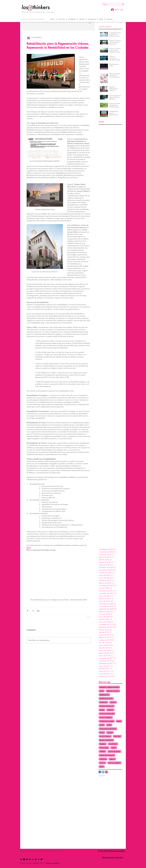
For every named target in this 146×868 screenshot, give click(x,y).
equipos (110, 733)
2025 (109, 725)
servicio (102, 763)
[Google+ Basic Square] (106, 772)
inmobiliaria (113, 744)
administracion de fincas (108, 729)
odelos (114, 748)
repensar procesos (113, 691)
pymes (102, 710)
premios (113, 702)
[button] (90, 23)
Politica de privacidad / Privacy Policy (113, 857)
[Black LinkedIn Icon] (21, 859)
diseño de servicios (106, 698)
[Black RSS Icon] (33, 859)
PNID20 (102, 751)
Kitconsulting (104, 748)
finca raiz (117, 736)
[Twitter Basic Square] (103, 772)
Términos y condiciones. (53, 863)
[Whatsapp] (24, 859)
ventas (119, 721)
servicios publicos (114, 763)
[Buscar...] (110, 4)
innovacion (103, 702)
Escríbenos (23, 851)
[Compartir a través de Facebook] (28, 611)
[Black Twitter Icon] (36, 859)
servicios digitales (106, 717)
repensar (110, 710)
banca (102, 733)
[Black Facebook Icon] (39, 859)
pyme (102, 691)
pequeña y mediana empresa (109, 687)
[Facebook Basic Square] (100, 772)
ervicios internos (105, 736)
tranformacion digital (107, 721)
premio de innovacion (107, 755)
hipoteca (103, 744)
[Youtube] (42, 859)
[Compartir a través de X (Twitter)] (33, 611)
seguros (112, 759)
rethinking (103, 759)
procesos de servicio (107, 706)
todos (102, 767)
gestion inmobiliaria (106, 740)
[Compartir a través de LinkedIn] (38, 611)
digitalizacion (104, 695)
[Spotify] (27, 859)
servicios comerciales (107, 714)
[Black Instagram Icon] (30, 859)
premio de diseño (114, 751)
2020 (102, 725)
